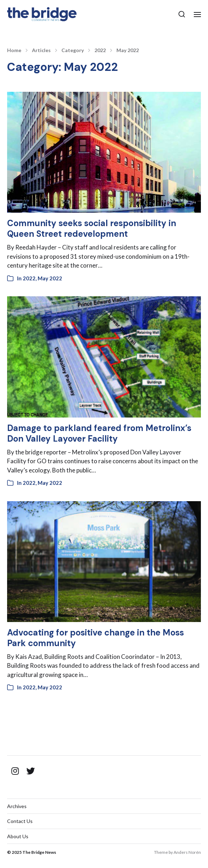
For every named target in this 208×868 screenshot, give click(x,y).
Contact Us (20, 821)
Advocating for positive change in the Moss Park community (95, 638)
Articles (41, 50)
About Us (18, 836)
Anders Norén (187, 852)
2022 (100, 50)
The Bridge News (39, 852)
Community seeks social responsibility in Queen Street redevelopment (92, 228)
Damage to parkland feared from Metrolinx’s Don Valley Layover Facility (99, 433)
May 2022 (128, 50)
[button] (182, 14)
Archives (17, 806)
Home (14, 50)
